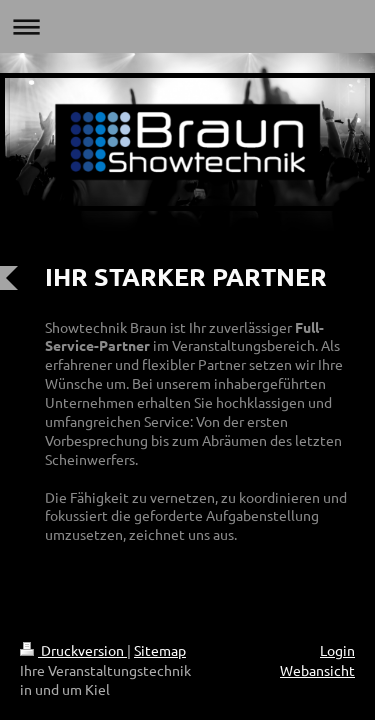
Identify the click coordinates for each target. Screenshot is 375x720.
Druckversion (73, 650)
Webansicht (317, 670)
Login (337, 650)
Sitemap (160, 650)
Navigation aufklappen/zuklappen (187, 26)
